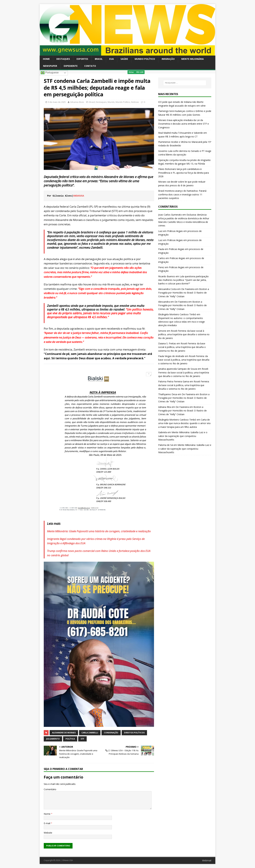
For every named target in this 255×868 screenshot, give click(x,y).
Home (46, 59)
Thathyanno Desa (168, 394)
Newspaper (50, 66)
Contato (90, 66)
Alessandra (164, 302)
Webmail (207, 860)
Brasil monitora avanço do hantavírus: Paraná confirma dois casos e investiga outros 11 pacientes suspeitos (182, 194)
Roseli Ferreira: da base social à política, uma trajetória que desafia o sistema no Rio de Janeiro (184, 334)
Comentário (50, 789)
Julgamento (53, 739)
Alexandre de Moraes (64, 733)
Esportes (82, 59)
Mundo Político (145, 59)
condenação (111, 733)
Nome (47, 814)
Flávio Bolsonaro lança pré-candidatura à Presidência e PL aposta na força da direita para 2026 (184, 173)
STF (82, 739)
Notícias (135, 102)
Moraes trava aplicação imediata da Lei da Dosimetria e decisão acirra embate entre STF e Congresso (184, 124)
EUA (112, 59)
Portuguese (50, 73)
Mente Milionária (193, 59)
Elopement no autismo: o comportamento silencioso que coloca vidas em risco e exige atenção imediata (181, 322)
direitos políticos (134, 733)
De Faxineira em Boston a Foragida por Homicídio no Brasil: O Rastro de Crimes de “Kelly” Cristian (184, 293)
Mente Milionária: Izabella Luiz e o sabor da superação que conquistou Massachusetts (183, 436)
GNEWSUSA (79, 196)
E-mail (47, 823)
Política (70, 739)
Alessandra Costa (167, 289)
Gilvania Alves (77, 102)
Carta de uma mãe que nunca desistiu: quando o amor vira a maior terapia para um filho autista (184, 423)
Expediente (71, 66)
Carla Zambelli (90, 733)
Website (48, 833)
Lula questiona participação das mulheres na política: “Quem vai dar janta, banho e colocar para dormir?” (183, 280)
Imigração (168, 59)
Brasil (99, 59)
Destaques (63, 59)
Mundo (111, 102)
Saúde (124, 59)
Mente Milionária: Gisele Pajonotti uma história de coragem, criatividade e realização (99, 531)
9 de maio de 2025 (57, 102)
